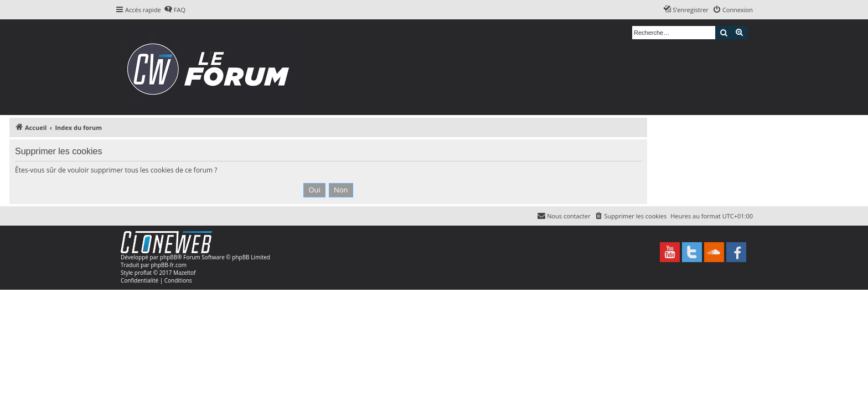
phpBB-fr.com (169, 265)
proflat (143, 273)
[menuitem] (175, 10)
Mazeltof (184, 273)
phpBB (169, 257)
